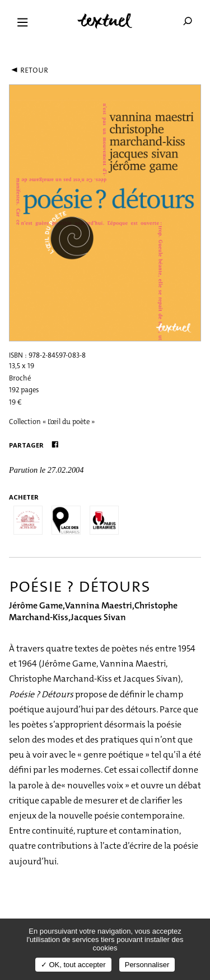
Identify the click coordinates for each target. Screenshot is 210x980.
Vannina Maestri (99, 605)
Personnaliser (147, 965)
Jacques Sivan (98, 617)
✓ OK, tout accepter (73, 965)
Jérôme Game (36, 605)
